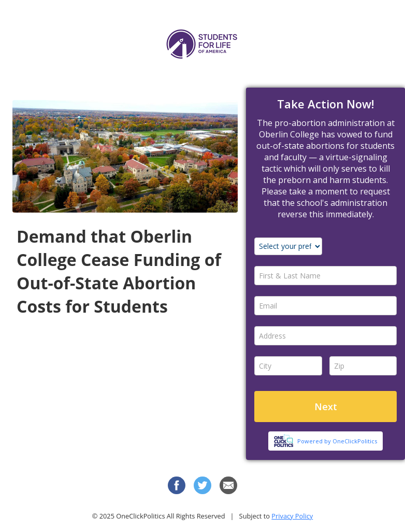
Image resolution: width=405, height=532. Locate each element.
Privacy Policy (292, 516)
